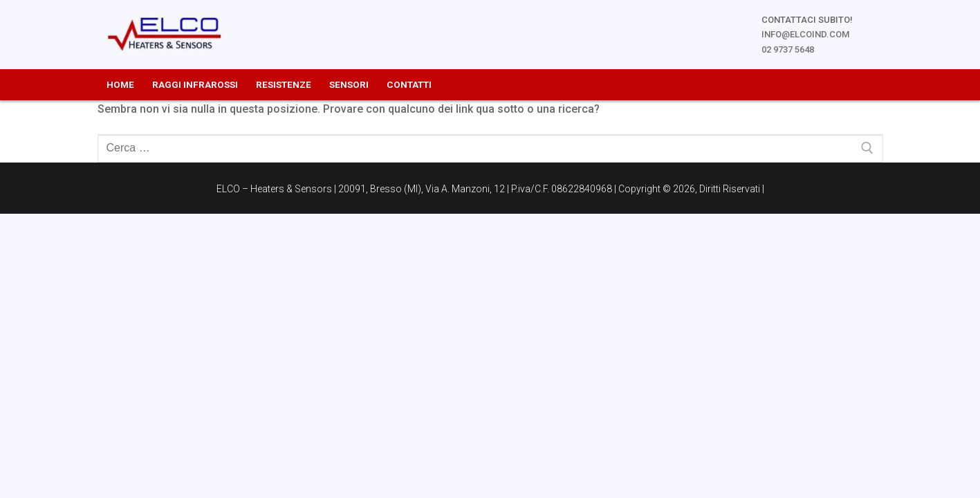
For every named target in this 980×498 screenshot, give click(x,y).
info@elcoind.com (805, 34)
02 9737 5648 (788, 49)
